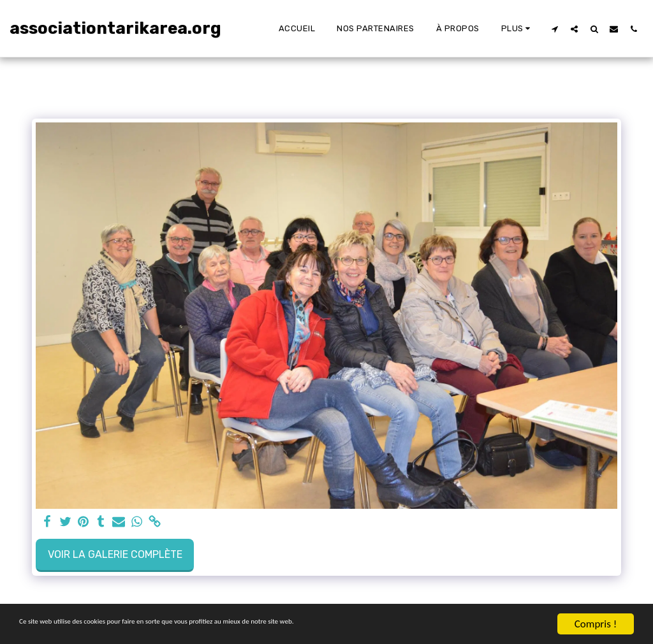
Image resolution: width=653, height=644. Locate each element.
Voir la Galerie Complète (115, 554)
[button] (554, 29)
